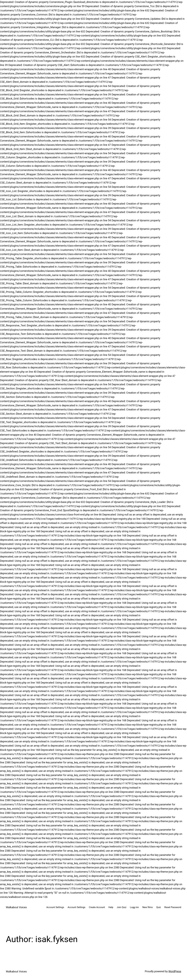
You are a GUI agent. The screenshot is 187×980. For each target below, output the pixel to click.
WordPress (175, 971)
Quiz (159, 907)
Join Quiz (122, 907)
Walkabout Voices (16, 907)
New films (147, 907)
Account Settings (55, 907)
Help (111, 907)
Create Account (97, 907)
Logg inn (134, 907)
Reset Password (173, 907)
